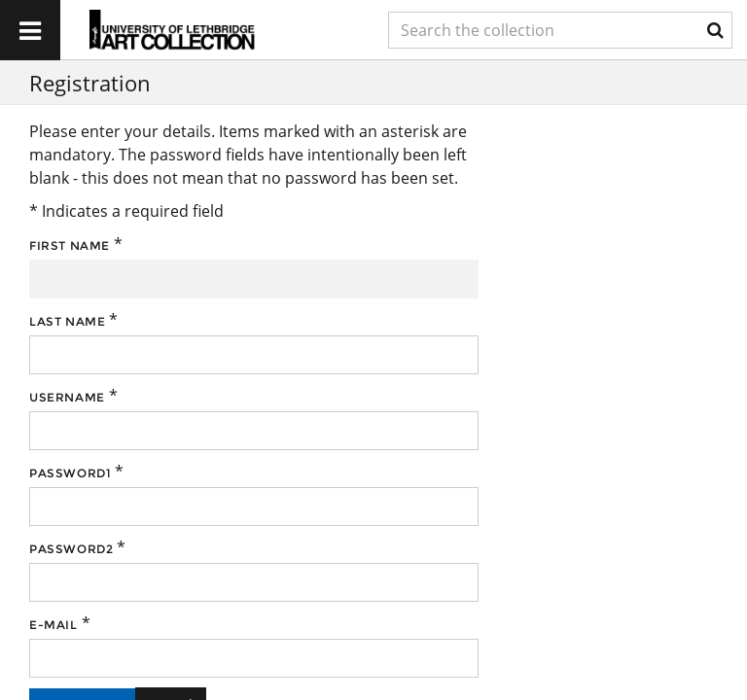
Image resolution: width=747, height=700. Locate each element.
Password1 (70, 473)
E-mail (53, 625)
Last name (67, 321)
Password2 (71, 549)
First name (70, 245)
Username (67, 397)
